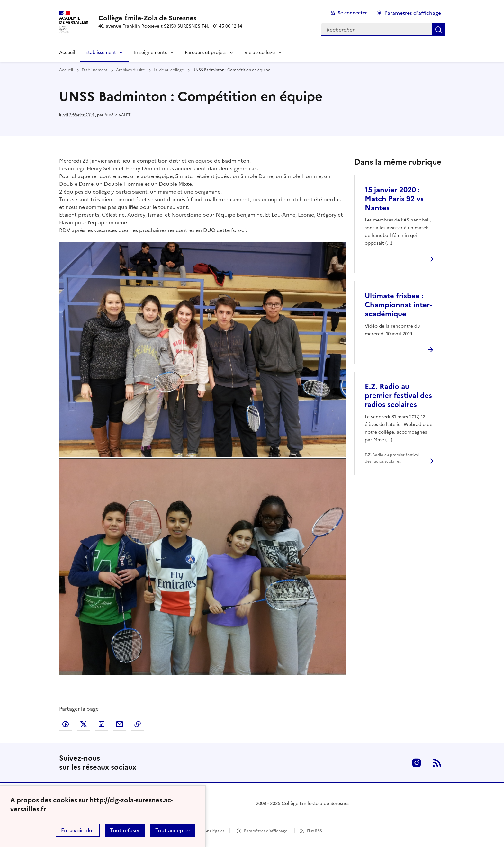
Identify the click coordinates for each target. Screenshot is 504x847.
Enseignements (150, 53)
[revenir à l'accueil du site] (170, 18)
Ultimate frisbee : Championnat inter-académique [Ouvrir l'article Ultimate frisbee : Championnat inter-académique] (398, 305)
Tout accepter (173, 830)
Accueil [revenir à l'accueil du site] (66, 70)
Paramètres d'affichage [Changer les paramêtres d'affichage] (413, 13)
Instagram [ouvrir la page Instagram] (417, 763)
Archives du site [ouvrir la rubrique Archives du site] (130, 70)
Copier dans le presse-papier (138, 724)
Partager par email (120, 724)
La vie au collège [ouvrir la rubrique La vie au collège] (169, 70)
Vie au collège (260, 53)
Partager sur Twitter (84, 724)
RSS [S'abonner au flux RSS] (437, 763)
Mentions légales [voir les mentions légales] (209, 831)
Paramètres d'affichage (266, 831)
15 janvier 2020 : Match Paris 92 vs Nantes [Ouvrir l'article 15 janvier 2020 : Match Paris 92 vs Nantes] (394, 199)
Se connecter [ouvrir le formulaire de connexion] (352, 13)
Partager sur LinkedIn (102, 724)
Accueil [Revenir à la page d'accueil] (67, 53)
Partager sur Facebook (66, 724)
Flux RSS (315, 831)
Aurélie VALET (118, 115)
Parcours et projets (206, 53)
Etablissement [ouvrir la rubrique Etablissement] (94, 70)
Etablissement (101, 53)
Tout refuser (125, 830)
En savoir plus (78, 830)
